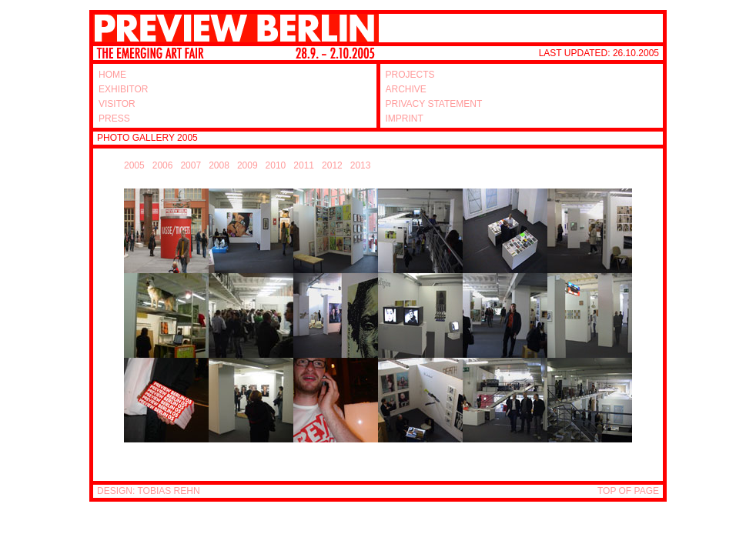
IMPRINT (405, 118)
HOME (112, 75)
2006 (163, 165)
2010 (276, 165)
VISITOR (117, 104)
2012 (332, 165)
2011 (304, 165)
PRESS (114, 118)
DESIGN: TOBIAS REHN (149, 491)
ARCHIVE (406, 89)
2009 (248, 165)
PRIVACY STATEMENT (434, 104)
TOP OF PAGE (628, 491)
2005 (134, 165)
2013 (361, 165)
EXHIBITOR (123, 89)
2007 (191, 165)
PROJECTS (410, 75)
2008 (219, 165)
